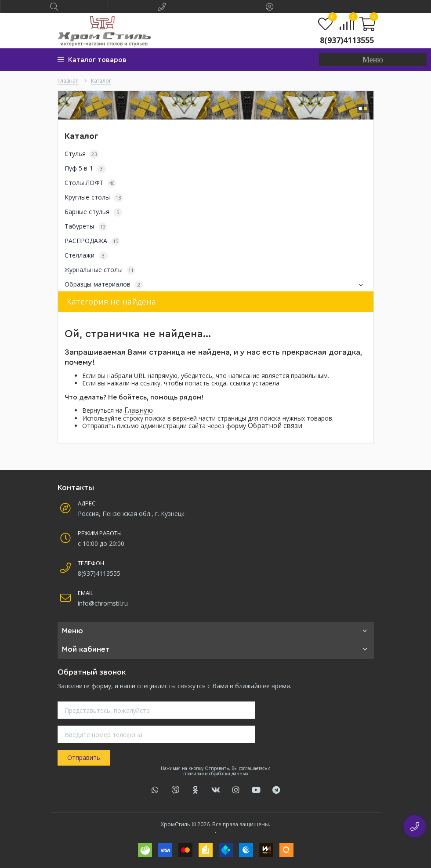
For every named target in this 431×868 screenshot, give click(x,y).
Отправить (84, 757)
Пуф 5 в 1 (85, 169)
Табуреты (86, 227)
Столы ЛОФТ (91, 183)
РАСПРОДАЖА (92, 241)
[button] (373, 59)
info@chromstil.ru (103, 603)
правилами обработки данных (216, 774)
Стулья (82, 154)
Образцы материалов (216, 285)
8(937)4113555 (347, 40)
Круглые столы (94, 198)
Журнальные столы (100, 270)
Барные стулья (94, 212)
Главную (139, 410)
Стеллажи (86, 256)
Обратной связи (275, 426)
